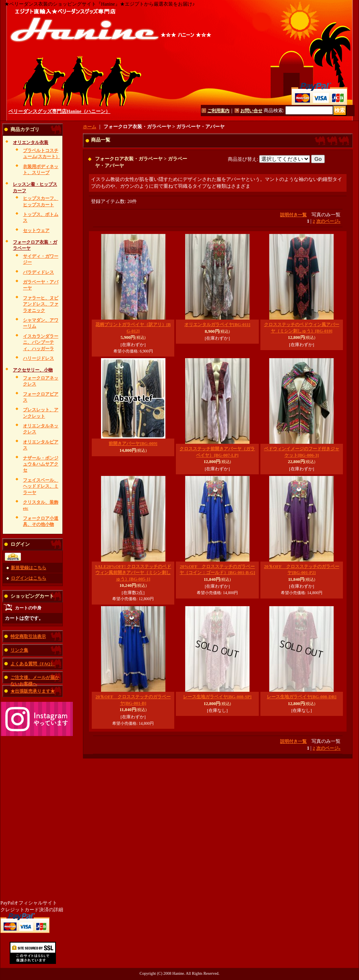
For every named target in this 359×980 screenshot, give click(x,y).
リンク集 (19, 650)
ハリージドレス (38, 358)
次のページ (329, 221)
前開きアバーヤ (133, 443)
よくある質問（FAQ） (33, 664)
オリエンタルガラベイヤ (217, 324)
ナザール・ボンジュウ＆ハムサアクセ (41, 464)
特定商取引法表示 (28, 636)
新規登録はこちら (29, 568)
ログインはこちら (29, 578)
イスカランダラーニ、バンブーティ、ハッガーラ (41, 342)
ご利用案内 (218, 111)
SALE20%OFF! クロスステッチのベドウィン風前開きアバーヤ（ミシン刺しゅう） (133, 573)
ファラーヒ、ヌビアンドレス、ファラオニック (41, 304)
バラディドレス (38, 272)
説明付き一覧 (293, 215)
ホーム (90, 127)
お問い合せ (251, 111)
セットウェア (36, 230)
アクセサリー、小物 (33, 370)
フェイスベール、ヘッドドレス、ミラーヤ (41, 486)
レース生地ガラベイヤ (217, 697)
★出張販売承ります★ (33, 691)
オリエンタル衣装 (31, 142)
